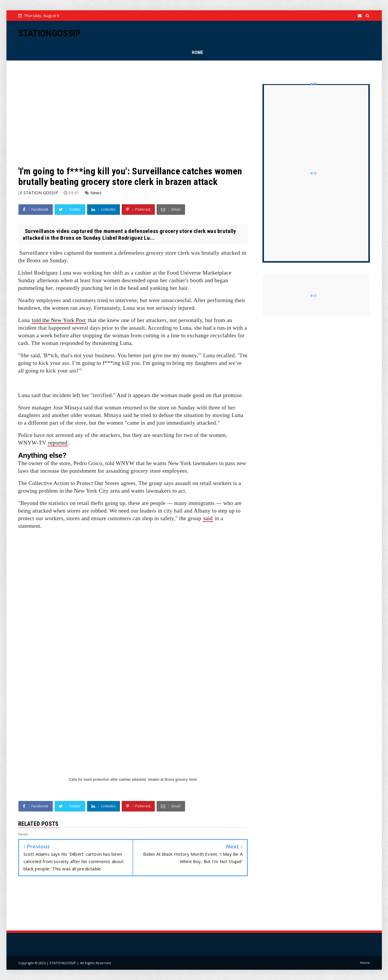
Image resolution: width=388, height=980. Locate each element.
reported (58, 443)
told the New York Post (59, 320)
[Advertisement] (133, 113)
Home (365, 963)
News (96, 193)
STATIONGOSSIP (50, 33)
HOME (198, 52)
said (208, 518)
